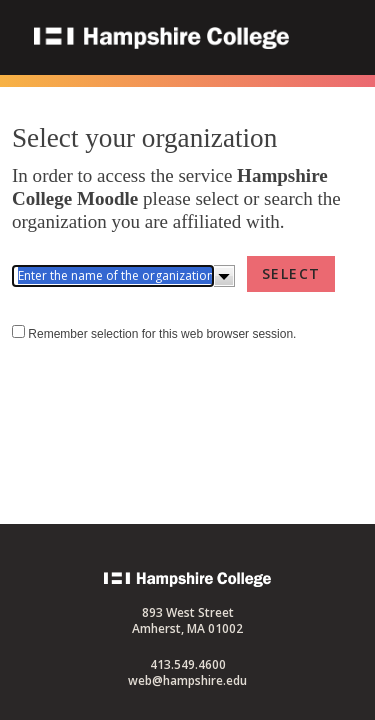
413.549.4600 (188, 664)
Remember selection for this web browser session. (162, 356)
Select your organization (144, 138)
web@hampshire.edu (187, 680)
